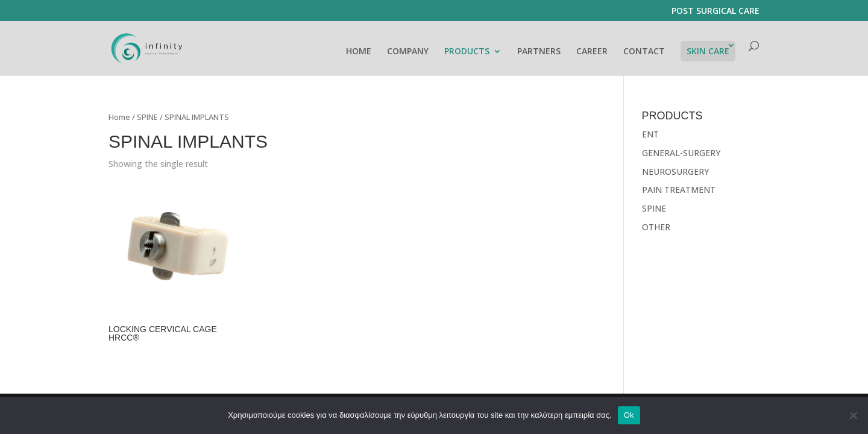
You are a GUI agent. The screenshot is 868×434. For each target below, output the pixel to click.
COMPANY (408, 52)
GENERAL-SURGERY (681, 153)
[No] (853, 415)
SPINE (147, 117)
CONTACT (644, 52)
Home (119, 117)
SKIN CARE (708, 51)
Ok (629, 415)
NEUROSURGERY (675, 171)
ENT (650, 134)
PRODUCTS (467, 52)
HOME (359, 52)
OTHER (656, 227)
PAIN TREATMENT (679, 190)
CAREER (592, 52)
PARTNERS (539, 52)
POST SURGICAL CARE (715, 11)
